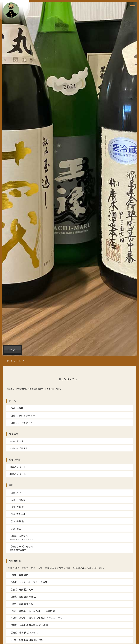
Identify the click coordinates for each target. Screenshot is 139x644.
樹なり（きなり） (11, 10)
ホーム (10, 361)
